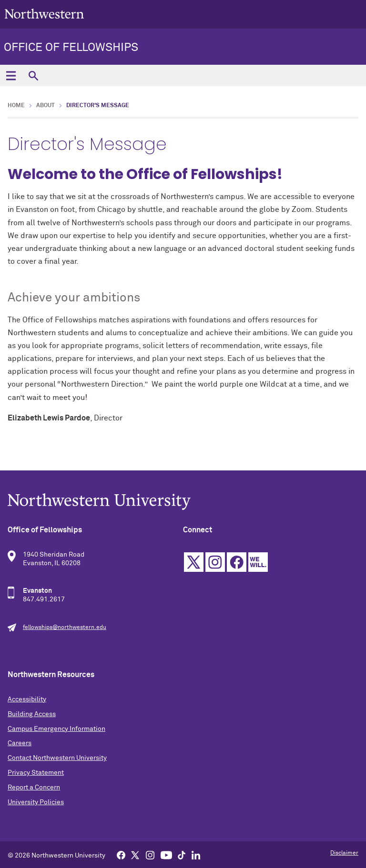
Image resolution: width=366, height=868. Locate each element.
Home (16, 106)
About (46, 106)
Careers (20, 743)
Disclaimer (344, 853)
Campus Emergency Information (56, 729)
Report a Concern (34, 788)
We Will (258, 562)
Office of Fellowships (71, 48)
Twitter (194, 562)
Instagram (215, 562)
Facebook (237, 562)
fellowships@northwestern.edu (65, 628)
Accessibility (27, 699)
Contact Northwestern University (57, 758)
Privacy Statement (36, 773)
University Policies (36, 802)
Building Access (32, 714)
